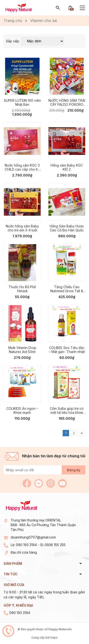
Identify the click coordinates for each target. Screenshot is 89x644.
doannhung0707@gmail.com (33, 537)
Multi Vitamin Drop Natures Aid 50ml (22, 350)
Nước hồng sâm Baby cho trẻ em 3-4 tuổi (22, 228)
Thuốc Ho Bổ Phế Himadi (22, 289)
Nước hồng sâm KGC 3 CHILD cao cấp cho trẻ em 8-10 (22, 167)
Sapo (54, 637)
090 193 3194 (26, 545)
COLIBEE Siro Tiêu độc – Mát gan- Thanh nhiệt (67, 350)
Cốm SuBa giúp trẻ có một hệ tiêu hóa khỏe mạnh (67, 410)
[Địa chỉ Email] (44, 470)
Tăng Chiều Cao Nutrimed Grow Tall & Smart (67, 289)
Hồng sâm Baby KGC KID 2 (67, 167)
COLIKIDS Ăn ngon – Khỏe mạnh (22, 410)
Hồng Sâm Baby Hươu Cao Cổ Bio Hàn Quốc (67, 228)
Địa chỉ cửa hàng (24, 552)
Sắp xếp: (13, 41)
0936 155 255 (55, 545)
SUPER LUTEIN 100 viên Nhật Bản (22, 102)
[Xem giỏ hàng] (70, 7)
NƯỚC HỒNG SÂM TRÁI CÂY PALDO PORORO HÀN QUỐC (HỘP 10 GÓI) (67, 102)
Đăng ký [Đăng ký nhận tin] (74, 470)
